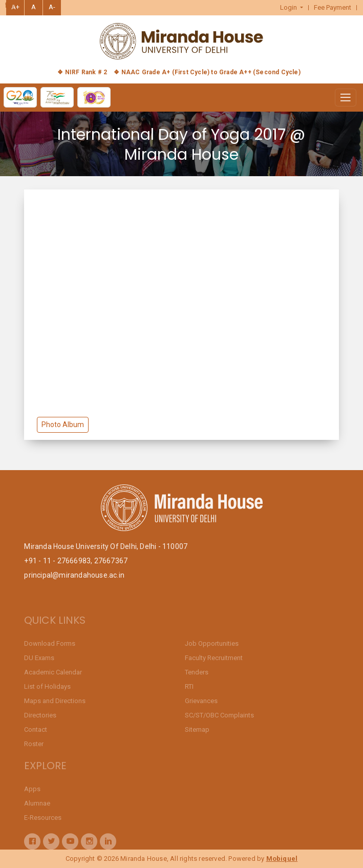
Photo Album (63, 425)
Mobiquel (282, 859)
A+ (15, 7)
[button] (292, 8)
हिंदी (10, 6)
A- (52, 7)
